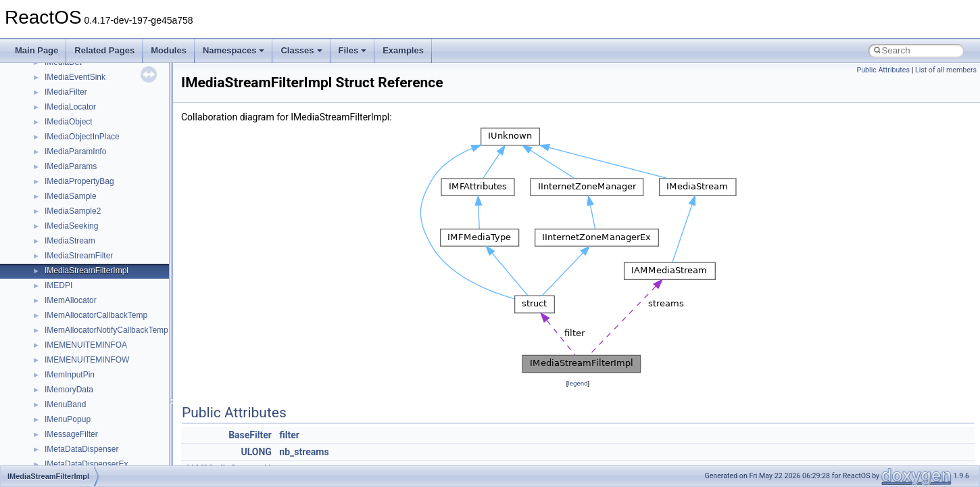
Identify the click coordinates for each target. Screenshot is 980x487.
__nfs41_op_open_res (85, 258)
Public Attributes (883, 70)
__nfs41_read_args (79, 392)
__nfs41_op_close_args (88, 214)
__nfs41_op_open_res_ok (92, 273)
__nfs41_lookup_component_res (103, 184)
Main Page (36, 50)
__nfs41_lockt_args (80, 95)
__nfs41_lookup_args (83, 154)
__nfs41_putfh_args (80, 348)
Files (353, 50)
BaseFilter (250, 435)
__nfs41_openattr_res (84, 318)
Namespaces (234, 50)
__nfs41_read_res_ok (84, 422)
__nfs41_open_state (81, 288)
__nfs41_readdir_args (84, 437)
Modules (169, 50)
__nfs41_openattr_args (86, 303)
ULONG (256, 452)
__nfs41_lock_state (79, 80)
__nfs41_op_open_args (87, 243)
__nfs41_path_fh (75, 333)
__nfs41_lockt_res (77, 110)
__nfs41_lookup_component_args (106, 169)
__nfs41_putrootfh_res (85, 377)
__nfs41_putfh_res (78, 363)
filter (289, 435)
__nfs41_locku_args (81, 124)
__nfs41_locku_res (79, 139)
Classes (301, 50)
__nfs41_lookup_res (81, 199)
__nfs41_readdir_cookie (88, 452)
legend (578, 383)
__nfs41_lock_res (76, 65)
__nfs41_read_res (77, 407)
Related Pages (104, 50)
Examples (403, 50)
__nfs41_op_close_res (85, 229)
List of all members (946, 70)
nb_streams (304, 452)
